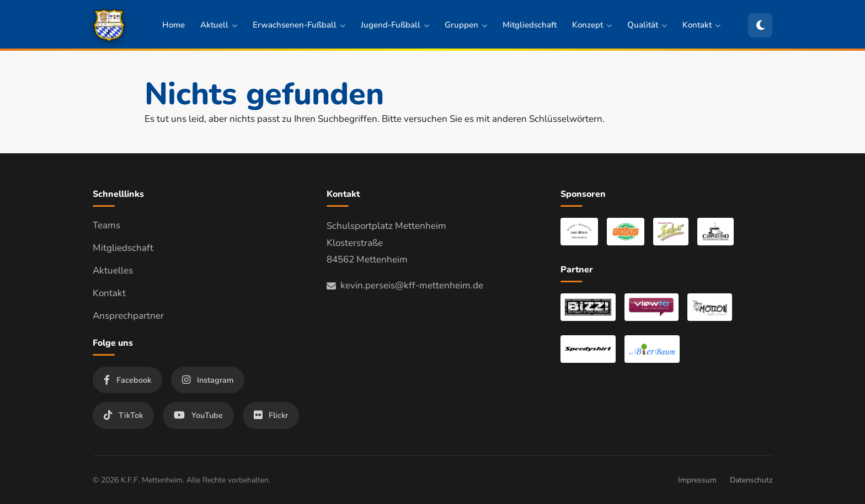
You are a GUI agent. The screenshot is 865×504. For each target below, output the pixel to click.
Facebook (127, 380)
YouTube (198, 415)
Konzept (592, 25)
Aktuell (219, 25)
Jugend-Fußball (395, 25)
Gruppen (466, 25)
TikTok (123, 415)
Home (173, 25)
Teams (106, 225)
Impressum (697, 480)
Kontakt (701, 25)
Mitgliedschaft (530, 25)
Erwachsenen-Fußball (299, 25)
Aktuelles (113, 270)
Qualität (647, 25)
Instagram (208, 380)
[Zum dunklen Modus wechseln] (760, 25)
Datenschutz (751, 480)
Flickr (271, 415)
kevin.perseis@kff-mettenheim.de (405, 285)
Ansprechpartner (128, 316)
